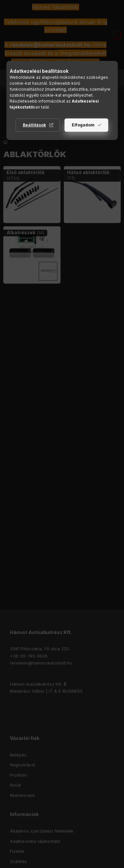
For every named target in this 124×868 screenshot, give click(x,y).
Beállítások (34, 125)
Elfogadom (83, 125)
